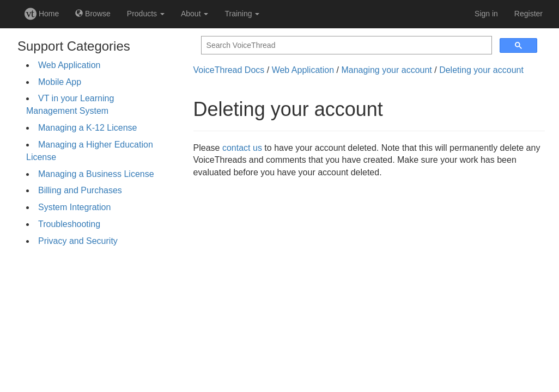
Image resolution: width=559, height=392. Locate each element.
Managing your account (386, 70)
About (195, 14)
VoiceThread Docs (229, 70)
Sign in (486, 14)
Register (528, 14)
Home (42, 14)
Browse (93, 14)
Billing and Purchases (80, 190)
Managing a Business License (96, 174)
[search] (345, 45)
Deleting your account (481, 70)
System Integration (74, 207)
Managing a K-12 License (87, 128)
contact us (242, 148)
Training (242, 14)
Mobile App (60, 82)
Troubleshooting (69, 224)
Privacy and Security (78, 241)
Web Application (69, 65)
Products (146, 14)
